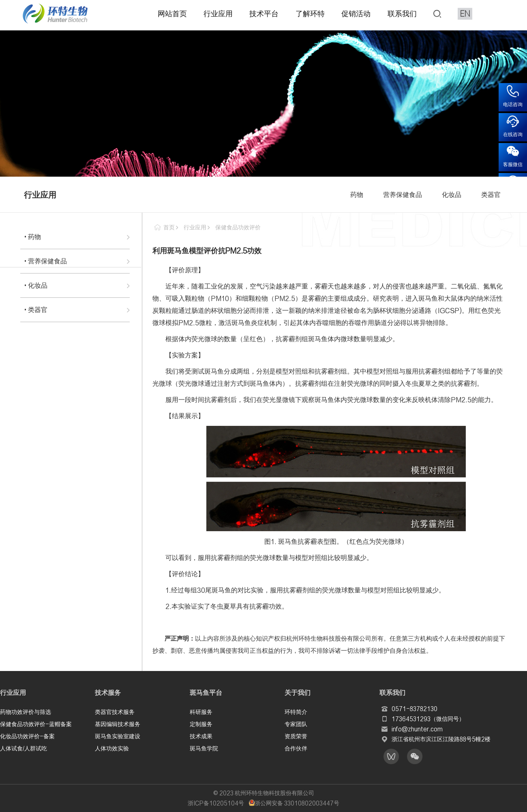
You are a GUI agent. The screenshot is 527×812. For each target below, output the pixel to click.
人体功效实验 (112, 748)
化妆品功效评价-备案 (27, 735)
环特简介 (296, 711)
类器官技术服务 (115, 711)
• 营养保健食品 (46, 261)
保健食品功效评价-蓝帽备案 (36, 723)
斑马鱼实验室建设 (118, 735)
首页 (169, 227)
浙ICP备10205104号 (216, 803)
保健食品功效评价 (238, 227)
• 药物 (33, 237)
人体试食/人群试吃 (24, 748)
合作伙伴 (296, 748)
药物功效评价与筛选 (26, 711)
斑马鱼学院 (204, 748)
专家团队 (296, 723)
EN (465, 13)
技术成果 (201, 735)
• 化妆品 (36, 285)
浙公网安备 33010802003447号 (294, 803)
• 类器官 (36, 310)
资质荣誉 (296, 735)
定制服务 (201, 723)
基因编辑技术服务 (118, 723)
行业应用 (195, 227)
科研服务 (201, 711)
